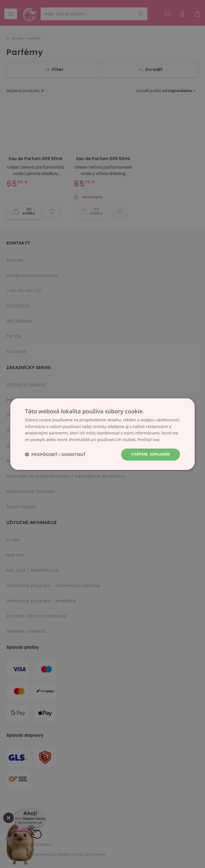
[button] (55, 455)
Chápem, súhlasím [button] (150, 454)
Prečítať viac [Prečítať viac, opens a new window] (149, 440)
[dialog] (102, 434)
